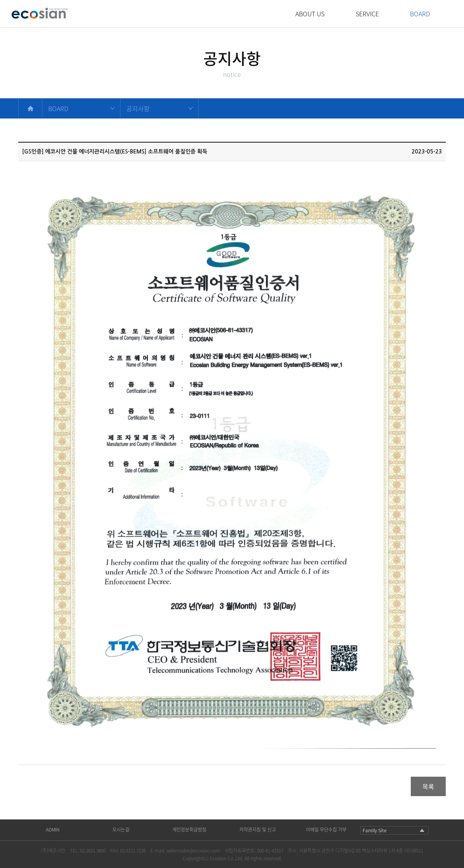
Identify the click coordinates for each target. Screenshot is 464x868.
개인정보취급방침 (189, 830)
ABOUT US (310, 14)
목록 (428, 786)
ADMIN (53, 830)
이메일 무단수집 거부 (326, 830)
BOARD (420, 14)
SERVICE (367, 14)
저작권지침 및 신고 (258, 830)
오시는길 (121, 830)
